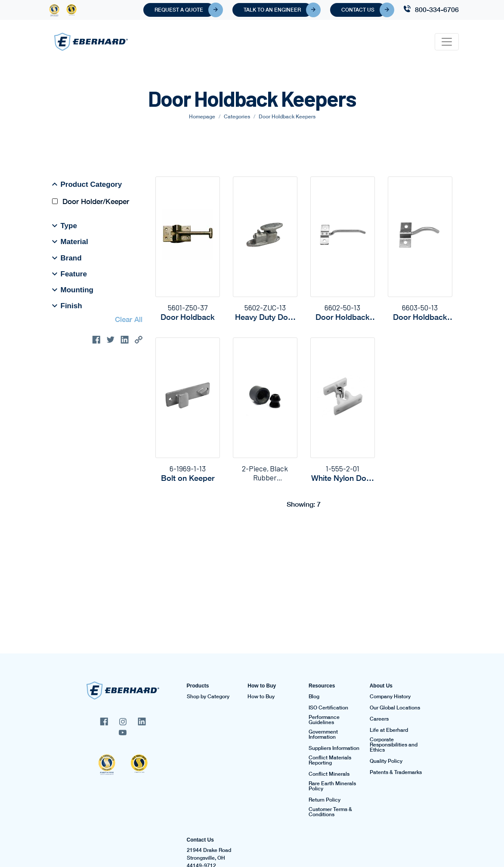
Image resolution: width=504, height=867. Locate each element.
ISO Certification (328, 708)
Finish (67, 306)
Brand (67, 258)
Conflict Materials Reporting (330, 760)
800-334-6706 (437, 9)
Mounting (73, 290)
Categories (237, 116)
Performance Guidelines (324, 720)
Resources (322, 686)
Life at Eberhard (389, 730)
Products (198, 686)
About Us (381, 686)
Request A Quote (184, 10)
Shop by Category (208, 697)
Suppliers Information (334, 748)
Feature (70, 274)
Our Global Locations (395, 708)
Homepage (202, 116)
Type (65, 226)
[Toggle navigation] (447, 42)
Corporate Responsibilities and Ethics (394, 745)
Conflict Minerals (329, 774)
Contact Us (363, 10)
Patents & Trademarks (396, 772)
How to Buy (262, 686)
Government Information (323, 734)
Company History (390, 697)
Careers (379, 719)
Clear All (129, 319)
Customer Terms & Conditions (330, 812)
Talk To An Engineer (278, 10)
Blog (314, 697)
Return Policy (325, 800)
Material (70, 242)
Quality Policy (386, 761)
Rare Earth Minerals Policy (332, 786)
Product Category (87, 184)
